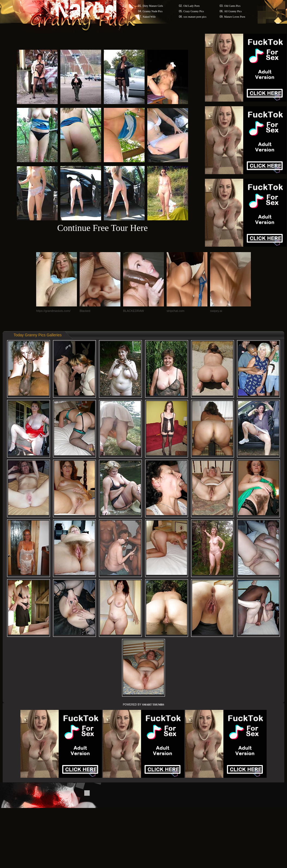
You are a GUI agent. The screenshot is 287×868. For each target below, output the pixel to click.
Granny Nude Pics (153, 11)
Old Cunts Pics (232, 6)
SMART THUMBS (153, 705)
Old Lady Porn (191, 6)
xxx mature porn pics (195, 17)
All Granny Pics (233, 11)
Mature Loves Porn (235, 17)
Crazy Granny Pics (194, 11)
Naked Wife (149, 17)
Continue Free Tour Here (102, 228)
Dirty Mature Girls (153, 6)
